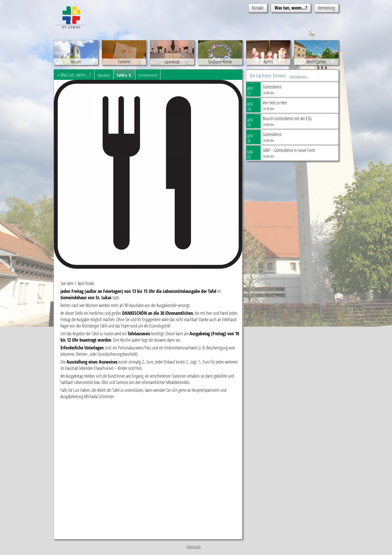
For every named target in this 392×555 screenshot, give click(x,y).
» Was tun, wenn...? (74, 75)
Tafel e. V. (124, 75)
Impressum (194, 546)
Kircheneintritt (148, 75)
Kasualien (104, 75)
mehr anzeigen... (299, 76)
